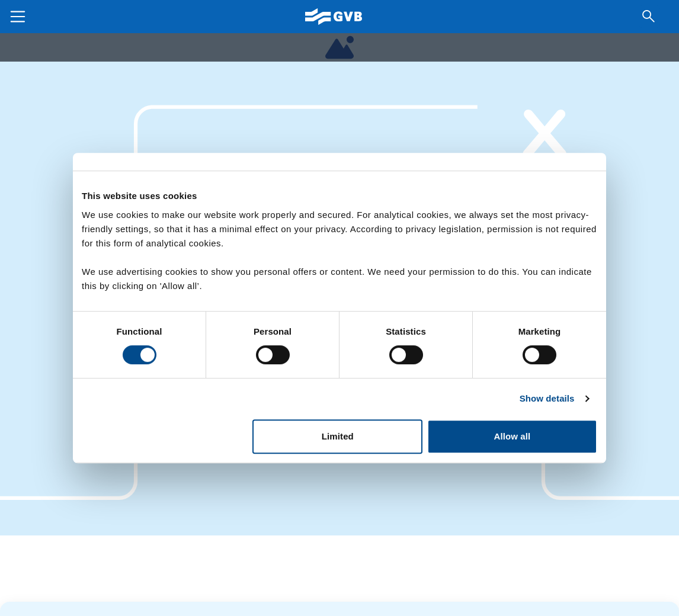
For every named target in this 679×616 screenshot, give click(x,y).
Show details (547, 398)
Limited (338, 436)
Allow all (513, 436)
